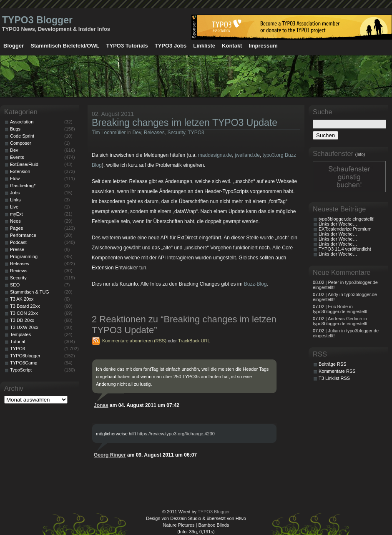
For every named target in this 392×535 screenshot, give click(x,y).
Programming (24, 256)
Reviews (19, 271)
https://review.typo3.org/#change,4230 (176, 434)
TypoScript (21, 370)
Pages (16, 228)
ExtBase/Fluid (24, 164)
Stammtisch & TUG (30, 292)
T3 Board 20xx (25, 306)
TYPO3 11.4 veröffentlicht (345, 249)
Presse (17, 249)
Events (17, 157)
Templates (20, 334)
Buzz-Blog (255, 284)
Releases (154, 133)
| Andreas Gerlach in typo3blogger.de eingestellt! (341, 321)
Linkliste (204, 46)
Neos (15, 221)
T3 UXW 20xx (24, 327)
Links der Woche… (338, 224)
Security (176, 133)
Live (14, 207)
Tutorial (18, 342)
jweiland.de (247, 155)
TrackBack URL (194, 341)
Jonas (101, 405)
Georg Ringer (110, 455)
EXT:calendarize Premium (345, 229)
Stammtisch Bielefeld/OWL (65, 46)
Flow (15, 178)
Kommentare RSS (337, 371)
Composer (21, 143)
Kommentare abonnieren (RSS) (134, 341)
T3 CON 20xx (24, 313)
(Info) (360, 154)
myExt (16, 214)
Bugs (15, 129)
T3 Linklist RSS (334, 378)
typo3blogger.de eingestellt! (347, 219)
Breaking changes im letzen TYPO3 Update (185, 123)
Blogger (14, 46)
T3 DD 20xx (22, 320)
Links (15, 200)
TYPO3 (196, 133)
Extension (20, 171)
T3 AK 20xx (22, 299)
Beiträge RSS (333, 364)
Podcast (18, 242)
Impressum (263, 46)
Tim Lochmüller (109, 133)
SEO (15, 285)
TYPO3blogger (25, 356)
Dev (137, 133)
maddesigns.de (215, 155)
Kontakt (232, 46)
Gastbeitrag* (23, 186)
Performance (23, 235)
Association (22, 122)
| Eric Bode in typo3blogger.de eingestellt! (341, 309)
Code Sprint (22, 136)
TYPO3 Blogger (37, 20)
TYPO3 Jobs (171, 46)
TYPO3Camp (24, 363)
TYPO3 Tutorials (127, 46)
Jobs (15, 193)
